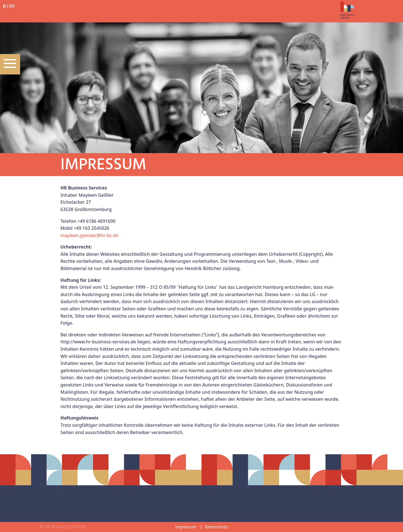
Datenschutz (216, 527)
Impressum (186, 527)
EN (12, 6)
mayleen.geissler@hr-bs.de (89, 235)
